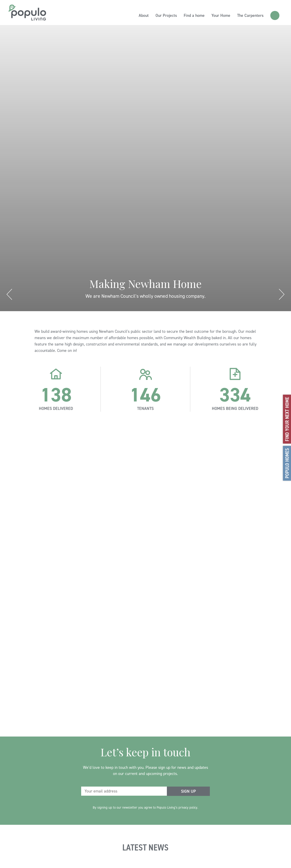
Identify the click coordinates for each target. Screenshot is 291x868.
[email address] (124, 791)
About (144, 15)
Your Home (221, 15)
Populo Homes (287, 463)
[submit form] (188, 791)
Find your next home (287, 419)
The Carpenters (250, 15)
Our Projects (166, 15)
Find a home (194, 15)
